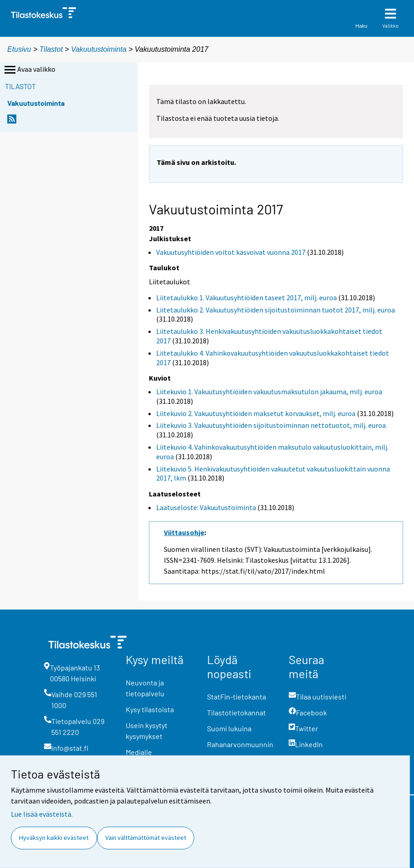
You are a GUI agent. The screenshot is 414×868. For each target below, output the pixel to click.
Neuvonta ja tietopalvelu (145, 688)
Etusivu (19, 49)
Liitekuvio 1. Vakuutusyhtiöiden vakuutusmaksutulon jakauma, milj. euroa (269, 392)
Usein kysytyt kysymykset (147, 731)
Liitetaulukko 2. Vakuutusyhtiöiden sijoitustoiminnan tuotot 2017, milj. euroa (276, 310)
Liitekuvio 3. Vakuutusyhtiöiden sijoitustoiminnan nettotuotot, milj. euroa (271, 425)
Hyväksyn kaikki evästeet (54, 838)
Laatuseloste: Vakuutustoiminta (206, 507)
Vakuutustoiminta (99, 49)
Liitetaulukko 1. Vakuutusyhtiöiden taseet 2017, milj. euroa (246, 298)
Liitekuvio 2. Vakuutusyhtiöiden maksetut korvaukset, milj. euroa (256, 413)
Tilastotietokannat (237, 712)
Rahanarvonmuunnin (240, 744)
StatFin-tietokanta (237, 697)
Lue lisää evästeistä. (42, 814)
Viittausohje (184, 532)
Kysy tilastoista (150, 709)
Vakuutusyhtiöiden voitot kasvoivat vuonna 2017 (231, 252)
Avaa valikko (29, 70)
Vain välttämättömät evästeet (146, 838)
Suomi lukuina (229, 728)
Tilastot (51, 49)
